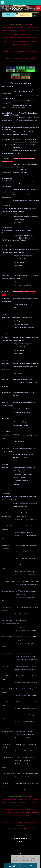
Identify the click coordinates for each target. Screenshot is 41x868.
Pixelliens (20, 52)
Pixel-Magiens (23, 34)
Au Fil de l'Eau (13, 52)
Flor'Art (12, 59)
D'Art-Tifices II (21, 38)
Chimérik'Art (11, 48)
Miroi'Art (17, 59)
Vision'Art (10, 41)
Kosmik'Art (35, 27)
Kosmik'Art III (13, 31)
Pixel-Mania (33, 59)
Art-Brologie (6, 38)
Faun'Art (7, 59)
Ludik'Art (5, 48)
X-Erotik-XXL (23, 62)
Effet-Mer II (36, 48)
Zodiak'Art (11, 62)
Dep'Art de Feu (33, 52)
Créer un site (27, 865)
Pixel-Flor (27, 59)
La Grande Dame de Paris (25, 41)
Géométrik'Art (25, 45)
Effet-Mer (30, 48)
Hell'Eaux (6, 52)
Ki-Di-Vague (24, 48)
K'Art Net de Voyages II (19, 27)
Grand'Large (28, 27)
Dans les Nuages (20, 55)
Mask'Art (16, 34)
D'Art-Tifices (13, 38)
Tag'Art (22, 59)
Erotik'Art (17, 62)
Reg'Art (36, 31)
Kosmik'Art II (5, 31)
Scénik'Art (33, 38)
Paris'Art (16, 41)
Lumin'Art (27, 38)
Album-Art (30, 62)
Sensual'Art (26, 52)
